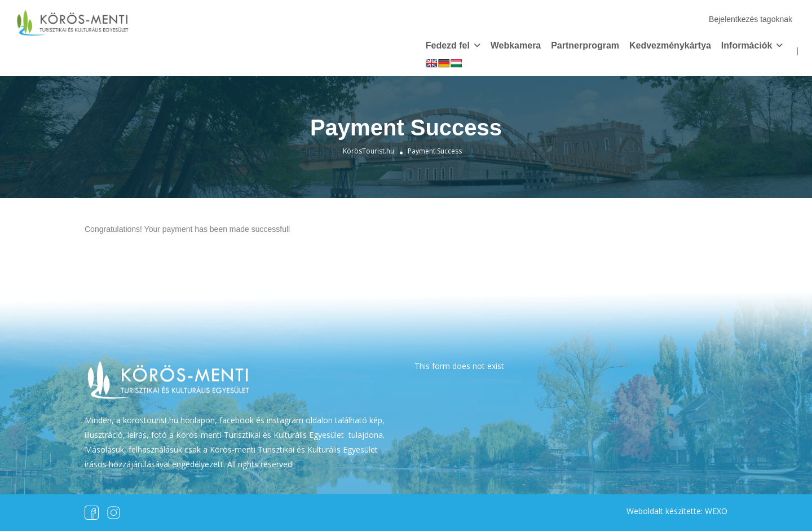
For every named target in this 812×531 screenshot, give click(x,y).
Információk (747, 45)
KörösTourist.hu (369, 151)
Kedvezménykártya (670, 45)
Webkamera (516, 45)
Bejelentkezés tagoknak (751, 19)
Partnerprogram (585, 45)
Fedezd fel (448, 45)
